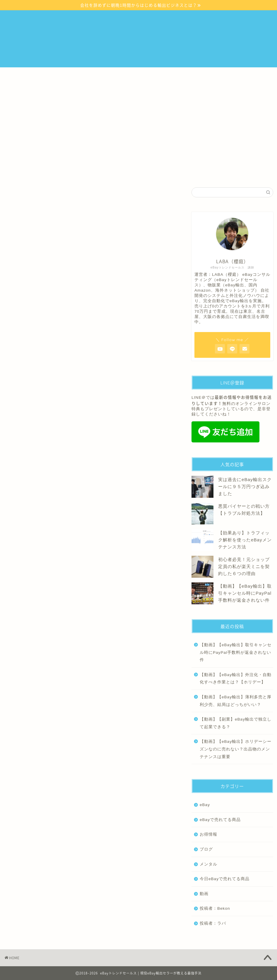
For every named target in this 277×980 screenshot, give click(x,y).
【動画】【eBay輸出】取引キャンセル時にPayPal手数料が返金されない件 (245, 593)
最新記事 (25, 193)
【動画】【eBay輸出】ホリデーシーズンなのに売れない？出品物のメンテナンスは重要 (236, 749)
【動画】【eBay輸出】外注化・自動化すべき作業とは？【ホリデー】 (236, 679)
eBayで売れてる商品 (220, 820)
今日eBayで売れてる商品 (225, 879)
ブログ (161, 193)
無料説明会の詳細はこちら (138, 147)
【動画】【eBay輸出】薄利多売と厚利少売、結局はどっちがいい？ (236, 701)
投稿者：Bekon (215, 908)
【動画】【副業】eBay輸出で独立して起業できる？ (236, 723)
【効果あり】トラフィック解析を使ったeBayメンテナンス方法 (245, 540)
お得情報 (208, 834)
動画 (204, 894)
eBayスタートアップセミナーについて (72, 75)
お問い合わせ (25, 88)
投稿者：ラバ (213, 923)
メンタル (115, 193)
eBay (70, 193)
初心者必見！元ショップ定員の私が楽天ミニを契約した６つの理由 (244, 566)
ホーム (19, 75)
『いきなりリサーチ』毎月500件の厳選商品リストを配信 (170, 75)
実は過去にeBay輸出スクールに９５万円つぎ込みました (245, 486)
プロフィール (245, 75)
